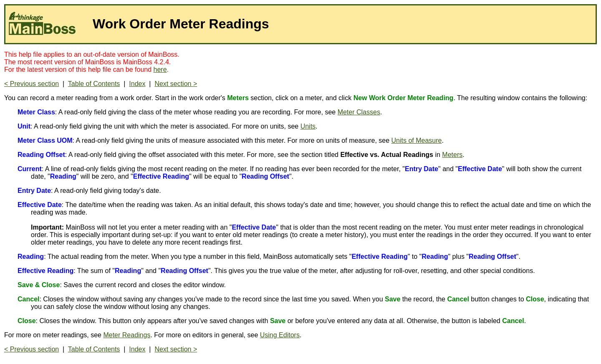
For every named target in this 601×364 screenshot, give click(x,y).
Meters (452, 155)
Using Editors (280, 335)
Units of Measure (417, 140)
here (160, 70)
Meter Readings (127, 335)
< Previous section (32, 84)
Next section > (176, 84)
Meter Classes (359, 112)
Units (308, 126)
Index (137, 84)
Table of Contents (94, 84)
